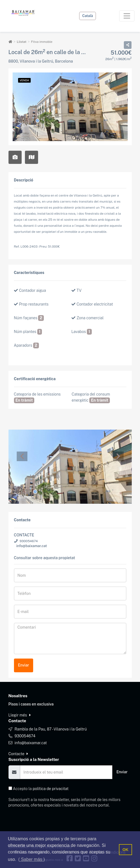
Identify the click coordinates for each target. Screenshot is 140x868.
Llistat (22, 42)
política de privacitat (51, 789)
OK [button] (125, 850)
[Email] (66, 772)
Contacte (18, 754)
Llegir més (20, 715)
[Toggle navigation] (127, 16)
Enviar (24, 665)
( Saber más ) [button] (32, 859)
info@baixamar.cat (32, 546)
